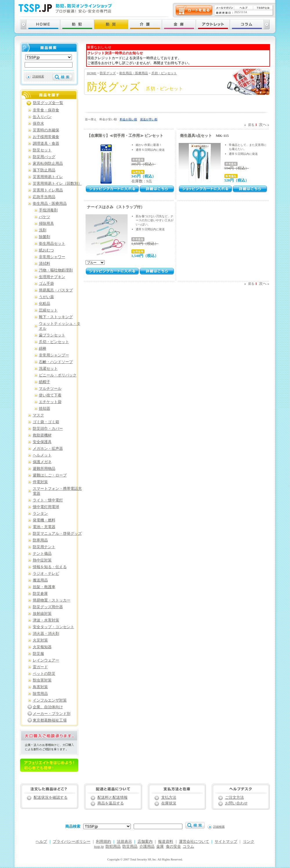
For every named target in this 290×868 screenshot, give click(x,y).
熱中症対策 (42, 560)
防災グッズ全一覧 (48, 103)
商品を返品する (111, 803)
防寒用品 (40, 540)
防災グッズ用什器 (48, 607)
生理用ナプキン (52, 277)
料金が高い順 (128, 119)
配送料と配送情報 (113, 798)
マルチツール (50, 389)
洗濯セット (48, 369)
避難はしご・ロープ (50, 475)
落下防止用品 (44, 170)
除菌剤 (45, 237)
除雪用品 (40, 694)
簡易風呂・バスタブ (56, 290)
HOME (92, 73)
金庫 (160, 847)
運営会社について (194, 842)
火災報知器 (42, 647)
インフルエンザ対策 (50, 700)
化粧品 (45, 304)
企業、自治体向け (48, 707)
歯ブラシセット (52, 335)
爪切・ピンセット (164, 73)
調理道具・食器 (46, 144)
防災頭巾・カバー (48, 429)
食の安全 (173, 847)
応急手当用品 (44, 197)
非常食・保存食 (46, 110)
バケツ (45, 217)
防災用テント (44, 547)
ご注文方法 (234, 798)
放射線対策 (42, 614)
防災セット (42, 150)
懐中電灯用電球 (46, 507)
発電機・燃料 (44, 520)
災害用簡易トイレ (48, 177)
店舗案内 (145, 842)
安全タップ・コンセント (54, 627)
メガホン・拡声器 (48, 449)
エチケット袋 (50, 402)
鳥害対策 (40, 687)
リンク (249, 842)
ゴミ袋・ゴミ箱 (46, 422)
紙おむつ (46, 250)
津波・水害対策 (46, 620)
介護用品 (147, 847)
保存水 (38, 124)
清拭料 (45, 264)
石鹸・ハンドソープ (56, 362)
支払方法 (169, 798)
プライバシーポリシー (72, 842)
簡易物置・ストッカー (52, 600)
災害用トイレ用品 (48, 190)
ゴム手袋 (46, 284)
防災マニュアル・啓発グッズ (57, 534)
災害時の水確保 (46, 130)
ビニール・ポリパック (58, 375)
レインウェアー (46, 660)
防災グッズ (108, 73)
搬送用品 (40, 580)
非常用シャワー (52, 257)
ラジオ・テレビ (46, 574)
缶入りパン (42, 117)
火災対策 (40, 640)
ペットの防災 (44, 674)
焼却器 (45, 409)
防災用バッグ (44, 157)
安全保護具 (42, 442)
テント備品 (42, 554)
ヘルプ (41, 842)
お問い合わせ (236, 803)
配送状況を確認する (51, 798)
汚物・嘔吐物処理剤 (56, 270)
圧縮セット (48, 310)
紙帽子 (45, 382)
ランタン (40, 514)
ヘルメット (42, 455)
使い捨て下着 (50, 395)
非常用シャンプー (54, 355)
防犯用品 (113, 847)
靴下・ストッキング (56, 317)
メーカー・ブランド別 (52, 714)
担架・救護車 (44, 587)
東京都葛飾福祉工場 (50, 720)
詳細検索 (38, 76)
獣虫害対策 (42, 680)
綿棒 (43, 349)
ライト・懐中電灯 (48, 500)
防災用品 (130, 847)
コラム (188, 847)
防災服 (38, 654)
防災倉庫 (40, 594)
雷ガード (40, 667)
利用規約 (104, 842)
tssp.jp (99, 847)
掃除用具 (46, 224)
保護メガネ (42, 462)
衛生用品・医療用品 (134, 73)
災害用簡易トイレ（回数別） (57, 184)
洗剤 (43, 230)
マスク (38, 415)
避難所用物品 (44, 469)
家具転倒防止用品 (48, 164)
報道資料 (166, 842)
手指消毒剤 (48, 210)
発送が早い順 (149, 119)
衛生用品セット (52, 244)
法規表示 (124, 842)
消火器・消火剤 (46, 634)
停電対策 (40, 482)
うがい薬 (46, 297)
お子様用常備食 (46, 137)
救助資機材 (42, 435)
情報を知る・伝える (50, 567)
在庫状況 (169, 803)
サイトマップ (226, 842)
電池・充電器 (44, 527)
